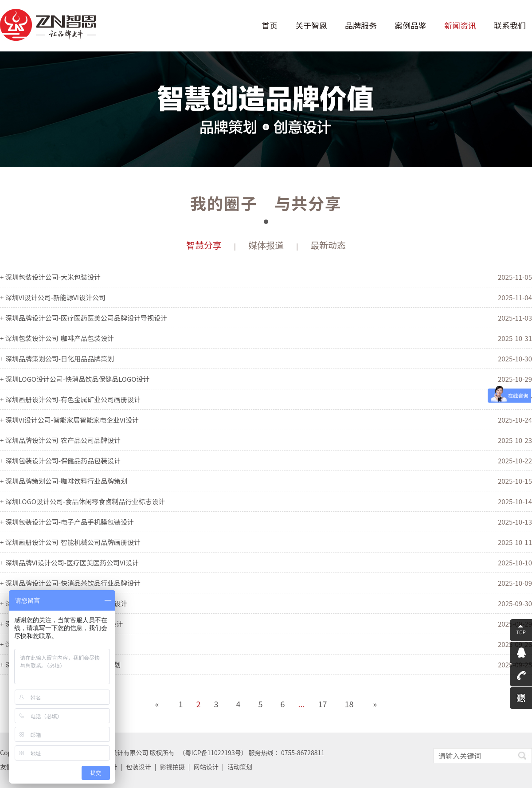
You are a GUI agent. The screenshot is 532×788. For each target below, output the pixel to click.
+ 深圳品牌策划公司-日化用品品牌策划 (57, 359)
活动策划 (240, 767)
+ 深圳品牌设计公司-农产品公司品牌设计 (60, 440)
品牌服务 (361, 25)
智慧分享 (204, 245)
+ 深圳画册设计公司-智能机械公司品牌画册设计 (70, 542)
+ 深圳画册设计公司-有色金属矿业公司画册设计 (70, 399)
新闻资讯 (460, 25)
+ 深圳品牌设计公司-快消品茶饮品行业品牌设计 (70, 583)
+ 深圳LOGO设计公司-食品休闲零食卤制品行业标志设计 (82, 501)
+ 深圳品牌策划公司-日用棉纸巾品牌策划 (60, 665)
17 (323, 704)
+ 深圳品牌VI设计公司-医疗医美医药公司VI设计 (69, 563)
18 (349, 704)
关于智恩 (311, 25)
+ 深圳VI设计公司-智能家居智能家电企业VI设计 (69, 420)
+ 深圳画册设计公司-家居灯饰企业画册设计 (64, 603)
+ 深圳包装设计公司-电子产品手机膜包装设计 (67, 522)
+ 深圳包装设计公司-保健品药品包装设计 (60, 461)
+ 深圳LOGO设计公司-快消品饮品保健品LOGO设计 (75, 379)
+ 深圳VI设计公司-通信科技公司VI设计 (56, 644)
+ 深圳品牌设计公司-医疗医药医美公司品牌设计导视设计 (84, 318)
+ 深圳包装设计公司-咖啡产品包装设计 (57, 338)
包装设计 (139, 767)
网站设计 (206, 767)
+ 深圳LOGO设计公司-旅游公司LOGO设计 (61, 624)
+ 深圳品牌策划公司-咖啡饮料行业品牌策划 (64, 481)
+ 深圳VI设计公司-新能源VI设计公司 (53, 297)
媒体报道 (266, 245)
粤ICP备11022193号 (213, 753)
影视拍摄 (172, 767)
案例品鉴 (411, 25)
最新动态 (328, 245)
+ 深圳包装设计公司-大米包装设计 (50, 277)
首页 (270, 25)
